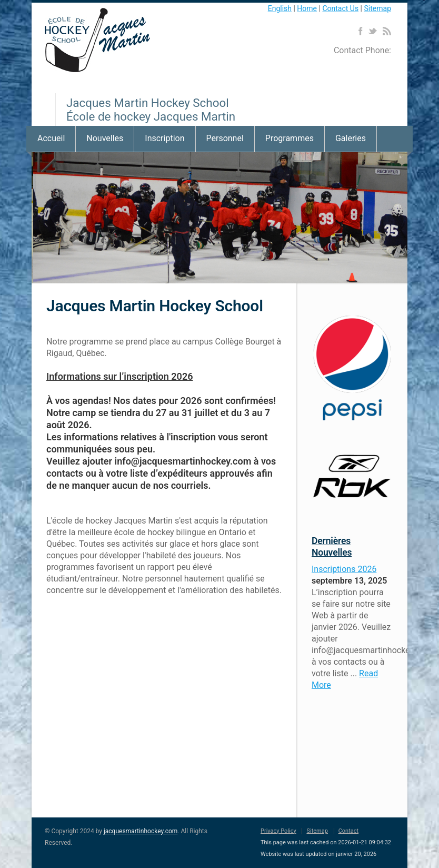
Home (307, 8)
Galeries (351, 138)
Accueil (51, 138)
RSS (387, 31)
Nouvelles (105, 138)
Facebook (360, 31)
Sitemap (378, 8)
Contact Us (340, 8)
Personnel (225, 138)
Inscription (164, 138)
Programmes (290, 138)
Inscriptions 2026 (344, 569)
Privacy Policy (278, 831)
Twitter (372, 31)
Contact (348, 831)
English (280, 8)
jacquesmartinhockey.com (141, 831)
